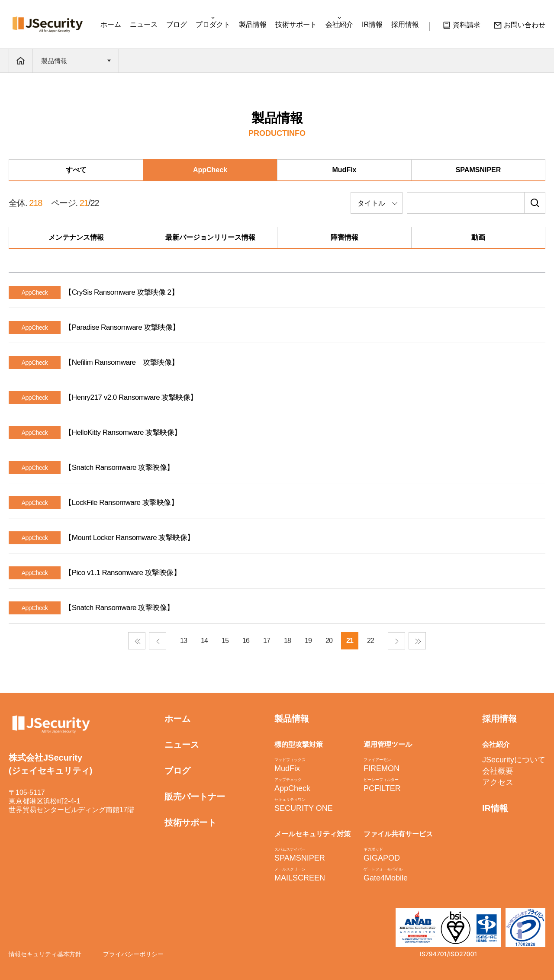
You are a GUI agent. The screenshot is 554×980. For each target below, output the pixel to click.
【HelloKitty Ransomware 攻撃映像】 (123, 432)
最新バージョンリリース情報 (210, 237)
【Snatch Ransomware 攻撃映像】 (119, 468)
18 (287, 641)
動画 (478, 237)
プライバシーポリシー (133, 954)
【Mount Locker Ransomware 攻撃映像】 (129, 538)
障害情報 (345, 237)
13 (184, 641)
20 (329, 641)
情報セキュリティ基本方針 (45, 954)
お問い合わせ (519, 26)
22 (370, 641)
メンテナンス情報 (76, 237)
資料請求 (461, 26)
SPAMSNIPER (478, 170)
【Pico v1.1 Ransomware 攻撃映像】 (122, 573)
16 (246, 641)
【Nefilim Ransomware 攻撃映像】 (121, 362)
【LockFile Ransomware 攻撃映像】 (121, 503)
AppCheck (210, 170)
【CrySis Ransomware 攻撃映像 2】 (121, 292)
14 (204, 641)
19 (308, 641)
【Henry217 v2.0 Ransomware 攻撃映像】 (131, 397)
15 (225, 641)
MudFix (345, 170)
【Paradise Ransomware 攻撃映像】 (122, 327)
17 (267, 641)
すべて (76, 170)
